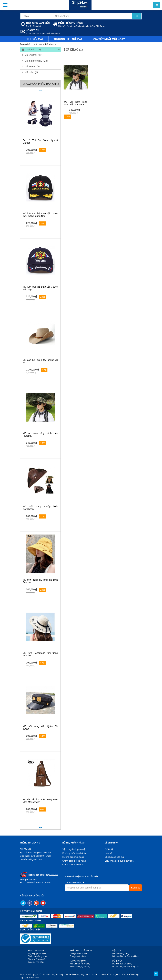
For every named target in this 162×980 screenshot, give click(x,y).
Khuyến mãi (35, 39)
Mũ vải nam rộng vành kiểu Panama (40, 435)
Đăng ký (136, 888)
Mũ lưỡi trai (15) (33, 55)
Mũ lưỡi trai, (118, 964)
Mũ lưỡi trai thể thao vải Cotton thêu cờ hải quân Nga (40, 215)
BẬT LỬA (117, 951)
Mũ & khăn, (75, 964)
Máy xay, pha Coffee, (37, 953)
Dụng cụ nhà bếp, (36, 962)
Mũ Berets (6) (32, 66)
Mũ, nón (38, 44)
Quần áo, (86, 967)
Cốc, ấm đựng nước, (37, 959)
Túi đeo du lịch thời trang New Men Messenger (40, 801)
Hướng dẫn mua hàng (73, 857)
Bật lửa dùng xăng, (121, 953)
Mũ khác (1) (31, 72)
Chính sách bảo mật (115, 857)
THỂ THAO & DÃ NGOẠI (81, 951)
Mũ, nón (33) (31, 50)
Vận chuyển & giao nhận (74, 849)
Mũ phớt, (128, 964)
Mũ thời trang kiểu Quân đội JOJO (40, 728)
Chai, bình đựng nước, (38, 956)
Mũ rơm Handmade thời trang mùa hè (40, 654)
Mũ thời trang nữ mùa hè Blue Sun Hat (40, 581)
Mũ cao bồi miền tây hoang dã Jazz (40, 361)
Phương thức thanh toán (74, 853)
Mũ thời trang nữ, (131, 967)
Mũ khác (49, 44)
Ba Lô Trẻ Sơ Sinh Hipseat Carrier (40, 142)
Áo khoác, (85, 964)
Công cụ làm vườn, (79, 953)
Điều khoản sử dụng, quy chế (119, 861)
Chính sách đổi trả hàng (74, 861)
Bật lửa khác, (133, 956)
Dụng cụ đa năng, (78, 956)
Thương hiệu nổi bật (68, 39)
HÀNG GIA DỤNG (36, 951)
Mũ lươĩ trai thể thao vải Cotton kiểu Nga (40, 288)
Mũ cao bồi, (118, 967)
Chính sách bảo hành (73, 865)
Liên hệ (108, 853)
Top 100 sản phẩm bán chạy (40, 84)
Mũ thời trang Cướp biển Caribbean (40, 508)
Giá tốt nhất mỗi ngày (109, 39)
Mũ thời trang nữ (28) (36, 61)
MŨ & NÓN (117, 961)
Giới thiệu (109, 849)
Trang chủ (25, 44)
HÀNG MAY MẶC (78, 961)
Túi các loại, (75, 967)
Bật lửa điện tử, (119, 956)
